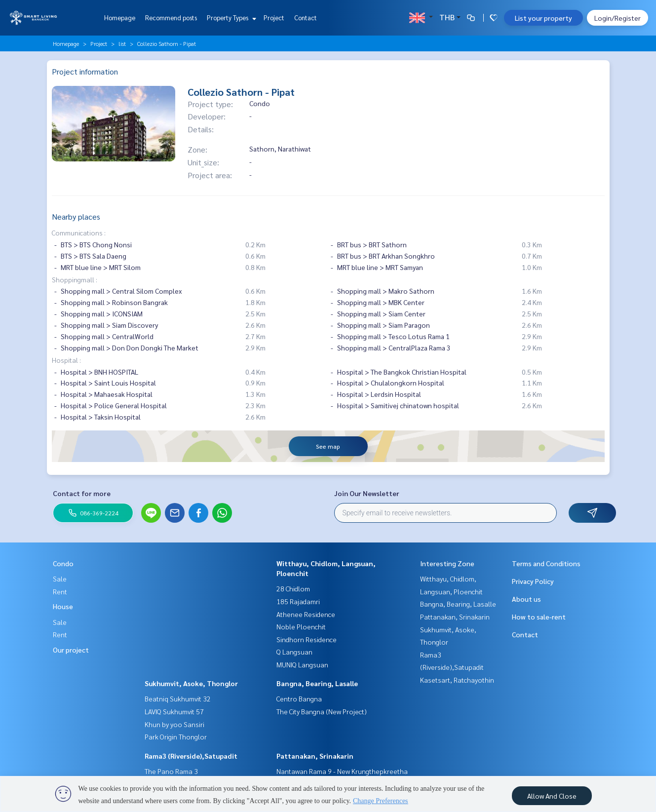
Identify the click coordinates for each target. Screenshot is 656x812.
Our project (71, 650)
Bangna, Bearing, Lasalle (317, 683)
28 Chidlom (293, 588)
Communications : (79, 232)
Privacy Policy (533, 581)
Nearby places (76, 216)
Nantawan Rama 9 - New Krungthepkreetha (342, 771)
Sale (60, 579)
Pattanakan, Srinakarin (315, 756)
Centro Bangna (299, 698)
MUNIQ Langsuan (302, 664)
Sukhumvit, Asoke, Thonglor (191, 683)
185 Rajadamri (298, 601)
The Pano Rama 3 (171, 771)
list (122, 43)
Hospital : (66, 360)
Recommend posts (171, 18)
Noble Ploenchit (301, 626)
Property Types (230, 18)
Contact (306, 18)
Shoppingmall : (75, 279)
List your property (543, 18)
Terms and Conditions (546, 563)
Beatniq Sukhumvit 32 (178, 698)
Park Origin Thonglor (176, 736)
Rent (60, 591)
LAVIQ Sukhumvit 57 (174, 711)
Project (274, 18)
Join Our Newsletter (367, 493)
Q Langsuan (294, 652)
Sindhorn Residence (307, 639)
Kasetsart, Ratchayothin (457, 680)
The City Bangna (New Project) (322, 711)
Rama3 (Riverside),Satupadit (191, 756)
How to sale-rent (539, 617)
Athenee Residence (306, 614)
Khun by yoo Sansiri (174, 724)
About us (526, 599)
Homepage (120, 18)
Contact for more (82, 493)
